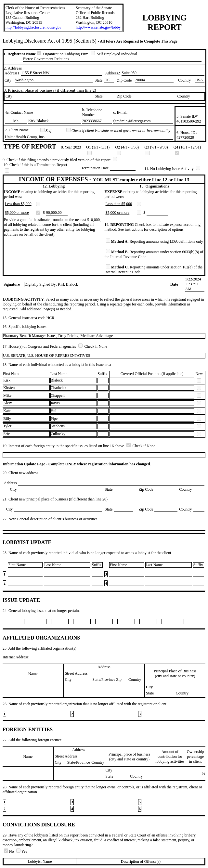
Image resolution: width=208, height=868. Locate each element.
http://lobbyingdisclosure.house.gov (33, 27)
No (9, 851)
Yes (22, 851)
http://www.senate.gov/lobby (98, 27)
